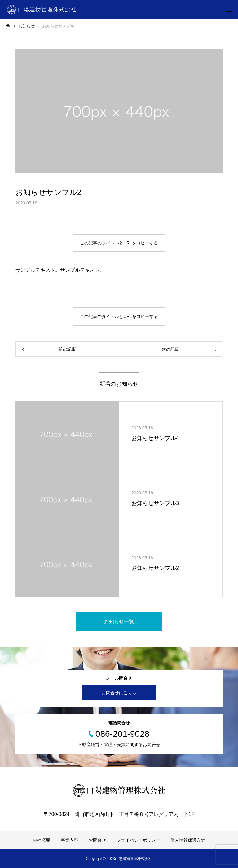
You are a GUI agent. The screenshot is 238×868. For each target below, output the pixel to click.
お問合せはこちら (119, 693)
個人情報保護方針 (188, 840)
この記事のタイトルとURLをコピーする (119, 243)
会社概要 (42, 840)
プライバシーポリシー (138, 840)
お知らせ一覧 (119, 622)
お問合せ (97, 840)
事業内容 (69, 840)
